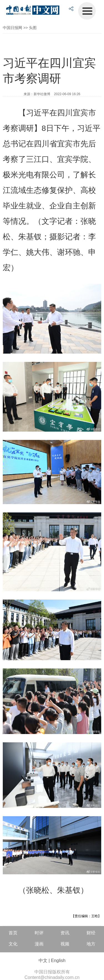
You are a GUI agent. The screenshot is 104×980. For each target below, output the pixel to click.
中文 (43, 960)
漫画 (39, 944)
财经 (91, 933)
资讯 (65, 933)
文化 (13, 944)
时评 (39, 933)
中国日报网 (12, 28)
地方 (91, 944)
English (58, 960)
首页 (13, 933)
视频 (65, 944)
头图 (33, 28)
